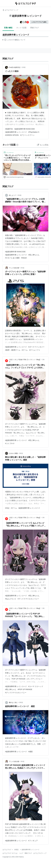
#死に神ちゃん (34, 255)
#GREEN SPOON (12, 135)
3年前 (21, 453)
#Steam (24, 258)
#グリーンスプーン (27, 135)
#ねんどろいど (11, 599)
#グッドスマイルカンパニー (28, 599)
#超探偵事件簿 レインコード (16, 132)
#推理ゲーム (16, 350)
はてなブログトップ (40, 853)
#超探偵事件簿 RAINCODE (25, 129)
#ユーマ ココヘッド (36, 686)
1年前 (24, 67)
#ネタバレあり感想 (12, 258)
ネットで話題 (21, 28)
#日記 (7, 508)
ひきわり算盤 (13, 453)
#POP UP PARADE (25, 689)
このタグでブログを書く (39, 22)
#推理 (7, 350)
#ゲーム (25, 350)
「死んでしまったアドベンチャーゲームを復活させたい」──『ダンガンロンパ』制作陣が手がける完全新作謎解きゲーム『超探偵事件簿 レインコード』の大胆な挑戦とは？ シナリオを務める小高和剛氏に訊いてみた (17, 158)
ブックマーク (9, 152)
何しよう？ (13, 195)
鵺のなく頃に (13, 702)
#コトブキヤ (10, 443)
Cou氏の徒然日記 (15, 67)
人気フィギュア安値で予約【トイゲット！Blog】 (25, 360)
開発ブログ (28, 853)
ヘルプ (21, 853)
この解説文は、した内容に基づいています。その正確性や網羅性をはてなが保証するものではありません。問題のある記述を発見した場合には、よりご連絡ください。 (14, 40)
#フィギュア (33, 841)
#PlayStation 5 (34, 132)
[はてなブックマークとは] (17, 145)
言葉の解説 (8, 28)
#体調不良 (9, 129)
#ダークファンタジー (36, 347)
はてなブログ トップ (10, 10)
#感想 (30, 752)
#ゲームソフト (35, 350)
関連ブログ (35, 28)
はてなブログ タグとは (10, 853)
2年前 (20, 195)
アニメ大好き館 (14, 268)
